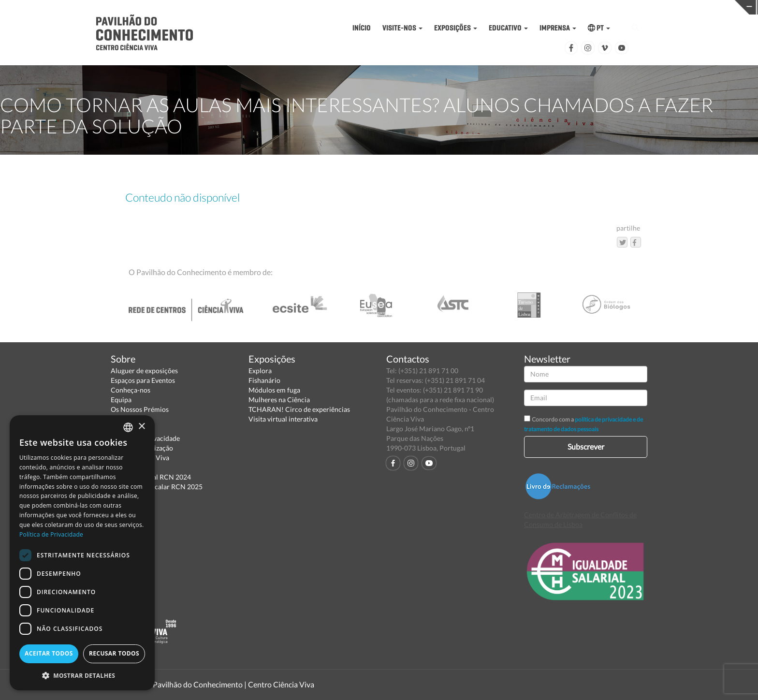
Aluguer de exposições (144, 371)
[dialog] (82, 553)
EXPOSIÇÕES (456, 28)
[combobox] (128, 427)
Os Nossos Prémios (140, 409)
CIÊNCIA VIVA (517, 7)
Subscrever (586, 446)
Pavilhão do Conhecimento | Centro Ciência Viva (233, 684)
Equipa (121, 400)
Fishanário (264, 380)
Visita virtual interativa (283, 419)
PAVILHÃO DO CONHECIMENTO (353, 7)
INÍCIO (362, 28)
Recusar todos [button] (114, 653)
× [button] (141, 427)
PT (599, 28)
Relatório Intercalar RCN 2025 (157, 487)
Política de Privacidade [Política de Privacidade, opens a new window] (51, 534)
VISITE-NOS (402, 28)
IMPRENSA (558, 28)
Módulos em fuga (274, 390)
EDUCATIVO (508, 28)
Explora (260, 371)
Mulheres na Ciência (279, 400)
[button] (82, 675)
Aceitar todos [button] (49, 653)
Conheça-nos (131, 390)
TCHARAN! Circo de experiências (299, 409)
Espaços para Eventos (143, 380)
